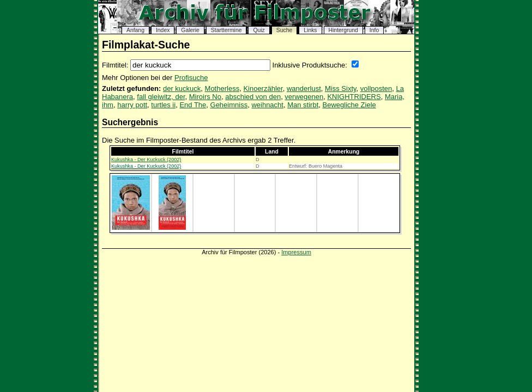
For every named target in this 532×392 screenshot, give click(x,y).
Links (310, 30)
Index (163, 30)
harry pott (132, 105)
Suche (284, 30)
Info (374, 30)
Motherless (222, 88)
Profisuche (191, 78)
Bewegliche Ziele (349, 105)
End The (193, 105)
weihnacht (267, 105)
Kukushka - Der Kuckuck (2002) (146, 160)
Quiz (259, 30)
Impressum (296, 252)
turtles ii (163, 105)
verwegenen (304, 97)
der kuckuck (182, 88)
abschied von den (253, 97)
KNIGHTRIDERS (354, 97)
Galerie (190, 30)
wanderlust (304, 88)
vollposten (376, 88)
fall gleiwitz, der (161, 97)
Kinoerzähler (263, 88)
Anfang (135, 30)
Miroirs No (205, 97)
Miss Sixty (341, 88)
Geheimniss (229, 105)
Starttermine (226, 30)
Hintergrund (343, 30)
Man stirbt (303, 105)
